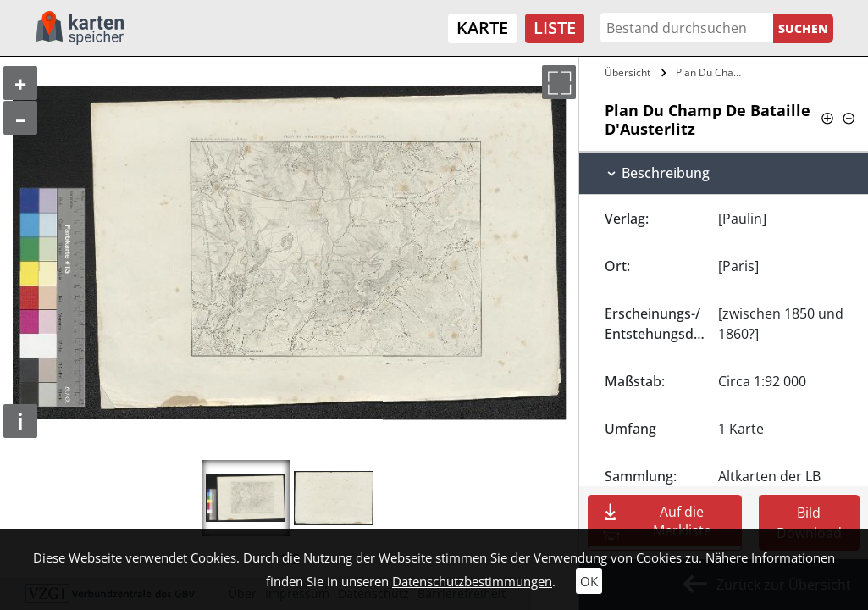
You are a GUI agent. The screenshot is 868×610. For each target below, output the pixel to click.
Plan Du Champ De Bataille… (714, 72)
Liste (555, 28)
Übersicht (628, 72)
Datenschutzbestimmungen (472, 581)
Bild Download (809, 523)
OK (589, 581)
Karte (482, 28)
